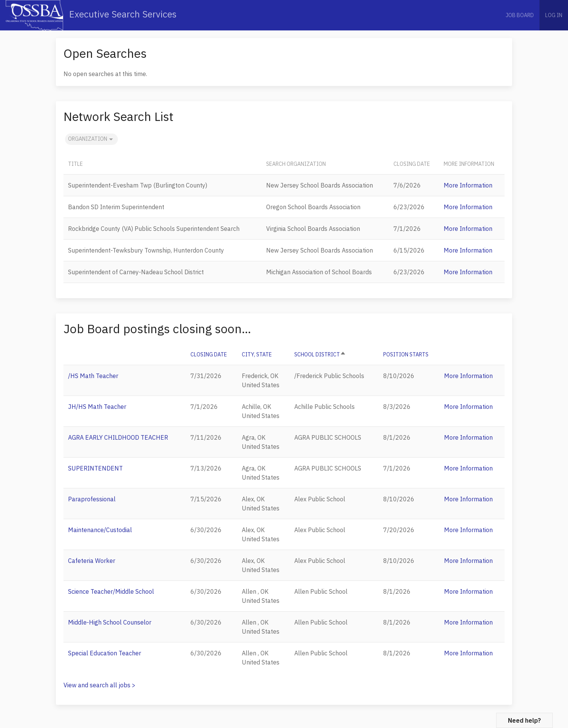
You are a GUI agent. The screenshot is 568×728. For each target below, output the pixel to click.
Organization (91, 139)
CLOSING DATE (209, 354)
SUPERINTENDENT (95, 468)
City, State (257, 354)
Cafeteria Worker (92, 561)
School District (320, 354)
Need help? (524, 720)
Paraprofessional (92, 499)
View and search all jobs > (99, 685)
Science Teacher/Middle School (111, 591)
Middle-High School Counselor (110, 622)
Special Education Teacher (105, 653)
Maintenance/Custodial (100, 530)
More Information (468, 185)
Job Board (520, 15)
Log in (554, 15)
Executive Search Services (91, 15)
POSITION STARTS (406, 354)
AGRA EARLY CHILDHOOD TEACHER (118, 437)
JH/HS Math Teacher (97, 407)
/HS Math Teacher (93, 376)
